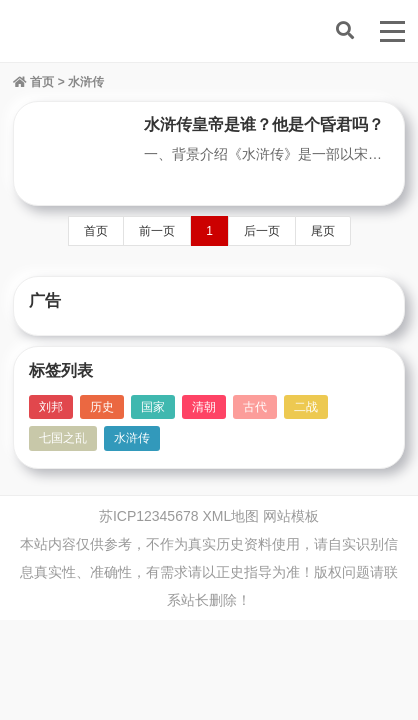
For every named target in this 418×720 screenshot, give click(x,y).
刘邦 (51, 407)
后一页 (262, 231)
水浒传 (132, 438)
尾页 (323, 231)
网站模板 (291, 516)
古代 (255, 407)
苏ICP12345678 (149, 516)
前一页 (157, 231)
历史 (102, 407)
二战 (306, 407)
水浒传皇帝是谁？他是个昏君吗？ (264, 124)
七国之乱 (63, 438)
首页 (33, 82)
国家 (153, 407)
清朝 (204, 407)
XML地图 (230, 516)
